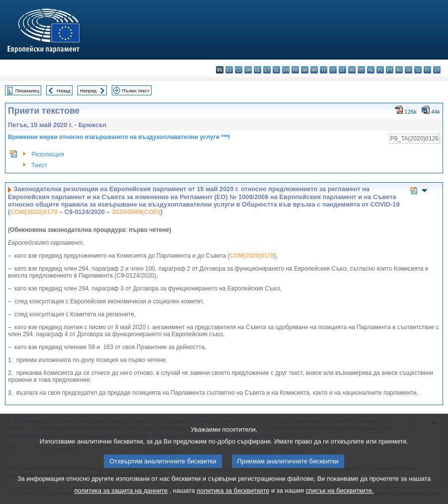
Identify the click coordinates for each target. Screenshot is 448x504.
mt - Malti (361, 70)
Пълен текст (136, 91)
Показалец (27, 91)
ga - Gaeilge (305, 70)
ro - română (399, 70)
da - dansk (248, 70)
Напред (88, 91)
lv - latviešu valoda (333, 70)
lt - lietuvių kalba (342, 70)
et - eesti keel (267, 70)
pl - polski (380, 70)
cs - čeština (239, 70)
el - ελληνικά (276, 70)
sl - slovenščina (418, 70)
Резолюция (48, 154)
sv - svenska (437, 70)
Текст (39, 165)
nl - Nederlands (371, 70)
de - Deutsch (258, 70)
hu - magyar (352, 70)
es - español (229, 70)
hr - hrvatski (314, 70)
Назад (64, 91)
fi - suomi (427, 70)
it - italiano (324, 70)
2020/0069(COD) (136, 212)
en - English (286, 70)
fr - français (295, 70)
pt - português (390, 70)
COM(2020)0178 (34, 212)
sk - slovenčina (409, 70)
